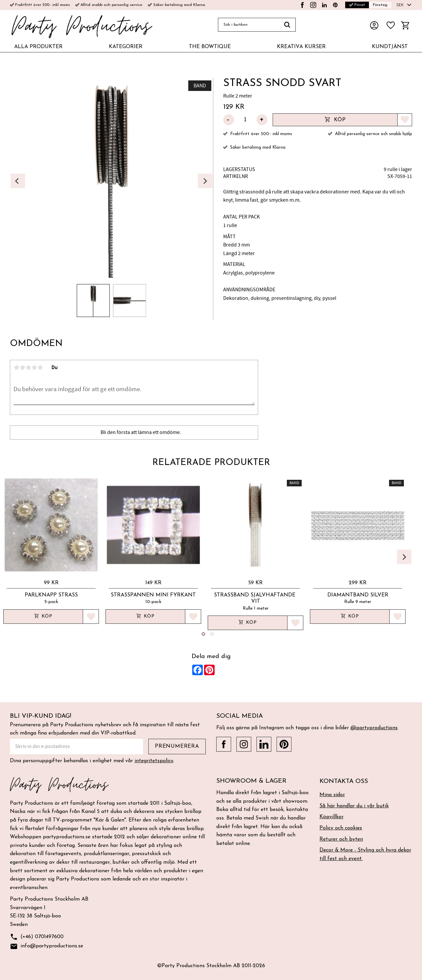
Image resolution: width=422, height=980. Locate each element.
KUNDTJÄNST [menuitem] (390, 47)
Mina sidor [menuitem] (332, 795)
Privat (357, 5)
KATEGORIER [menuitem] (126, 47)
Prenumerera (177, 746)
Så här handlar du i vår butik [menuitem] (354, 806)
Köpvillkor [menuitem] (332, 817)
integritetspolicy (154, 761)
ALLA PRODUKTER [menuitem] (38, 47)
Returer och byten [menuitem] (341, 839)
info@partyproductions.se (46, 947)
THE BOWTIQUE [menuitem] (210, 47)
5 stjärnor (40, 367)
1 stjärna (16, 367)
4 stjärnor (34, 367)
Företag (380, 5)
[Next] (205, 181)
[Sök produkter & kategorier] (248, 25)
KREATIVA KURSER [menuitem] (301, 47)
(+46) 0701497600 (37, 937)
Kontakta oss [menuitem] (344, 781)
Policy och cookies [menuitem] (341, 828)
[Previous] (18, 181)
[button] (391, 25)
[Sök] (287, 25)
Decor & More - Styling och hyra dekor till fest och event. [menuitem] (365, 854)
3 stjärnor (28, 367)
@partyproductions (374, 728)
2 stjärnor (22, 367)
